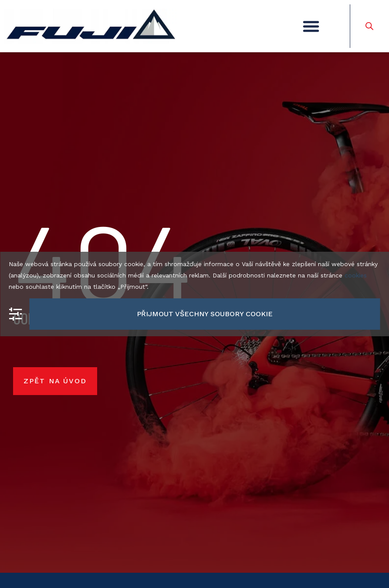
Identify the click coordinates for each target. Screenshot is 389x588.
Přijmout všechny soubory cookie (205, 314)
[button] (311, 26)
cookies (356, 275)
